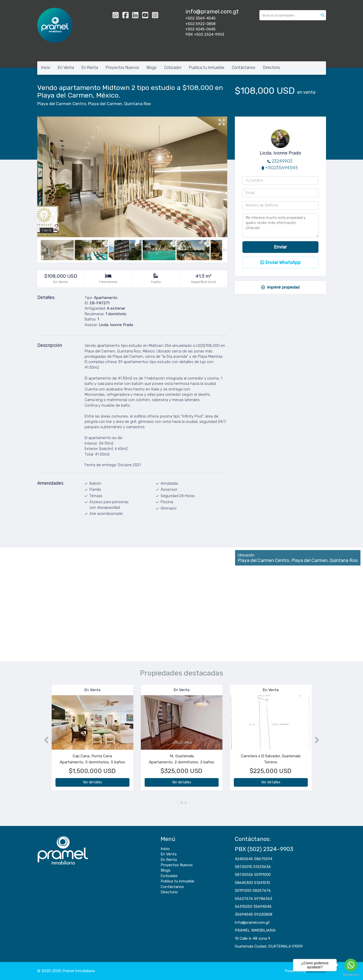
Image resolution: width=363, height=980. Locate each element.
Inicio (46, 68)
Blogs (152, 68)
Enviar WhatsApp (280, 262)
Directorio (272, 68)
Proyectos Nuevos (122, 68)
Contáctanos (244, 68)
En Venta (66, 68)
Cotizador (173, 68)
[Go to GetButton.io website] (351, 975)
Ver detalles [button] (92, 782)
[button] (44, 740)
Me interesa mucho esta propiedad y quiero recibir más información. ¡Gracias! (280, 225)
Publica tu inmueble (207, 68)
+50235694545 (282, 168)
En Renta (90, 68)
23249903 (282, 161)
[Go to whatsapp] (351, 965)
